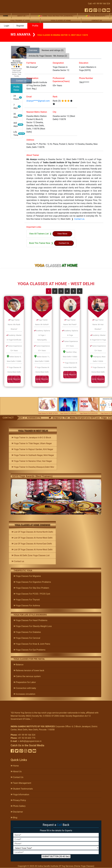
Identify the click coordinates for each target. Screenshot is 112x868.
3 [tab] (61, 291)
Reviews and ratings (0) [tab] (53, 50)
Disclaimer (17, 812)
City (54, 112)
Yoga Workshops (95, 16)
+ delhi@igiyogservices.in (30, 741)
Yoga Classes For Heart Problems (30, 620)
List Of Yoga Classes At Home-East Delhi (32, 544)
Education (84, 63)
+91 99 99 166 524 (26, 735)
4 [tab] (67, 291)
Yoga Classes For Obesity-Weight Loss (33, 626)
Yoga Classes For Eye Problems (29, 650)
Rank (55, 97)
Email (29, 97)
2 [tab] (55, 291)
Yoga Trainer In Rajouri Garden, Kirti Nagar (32, 449)
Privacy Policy (18, 800)
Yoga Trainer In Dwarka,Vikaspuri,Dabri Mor (33, 467)
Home (6, 16)
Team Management (21, 783)
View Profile (14, 379)
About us (21, 16)
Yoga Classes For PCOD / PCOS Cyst (32, 594)
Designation (58, 63)
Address (30, 140)
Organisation (32, 78)
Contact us (97, 20)
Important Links (34, 227)
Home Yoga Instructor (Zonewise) (55, 16)
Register (20, 26)
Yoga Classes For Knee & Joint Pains (32, 644)
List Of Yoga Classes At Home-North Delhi (32, 532)
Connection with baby (25, 688)
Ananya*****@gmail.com (38, 101)
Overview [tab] (33, 50)
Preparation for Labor (25, 682)
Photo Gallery (18, 806)
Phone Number (86, 78)
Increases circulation (24, 694)
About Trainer (33, 155)
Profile (35, 26)
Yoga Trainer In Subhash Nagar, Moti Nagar (33, 455)
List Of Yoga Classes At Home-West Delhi (32, 538)
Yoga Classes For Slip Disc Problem (31, 588)
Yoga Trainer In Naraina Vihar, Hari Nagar (32, 461)
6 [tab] (80, 291)
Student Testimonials (22, 789)
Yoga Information (20, 795)
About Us (16, 771)
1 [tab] (49, 291)
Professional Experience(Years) (61, 80)
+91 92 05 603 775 (26, 738)
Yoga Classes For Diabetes (27, 632)
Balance (18, 665)
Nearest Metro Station (37, 112)
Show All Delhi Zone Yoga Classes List (31, 555)
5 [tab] (73, 291)
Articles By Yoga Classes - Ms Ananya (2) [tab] (48, 56)
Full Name (31, 63)
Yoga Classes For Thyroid (27, 600)
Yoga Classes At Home (61, 20)
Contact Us (17, 777)
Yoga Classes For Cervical (27, 638)
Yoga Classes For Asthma (27, 606)
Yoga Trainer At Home (20, 20)
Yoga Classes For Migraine (27, 576)
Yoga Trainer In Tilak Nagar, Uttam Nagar (32, 443)
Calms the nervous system (27, 676)
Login (7, 26)
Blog (14, 818)
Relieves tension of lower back (29, 670)
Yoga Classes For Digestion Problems (32, 582)
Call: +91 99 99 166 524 (99, 4)
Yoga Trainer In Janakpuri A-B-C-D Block (31, 438)
